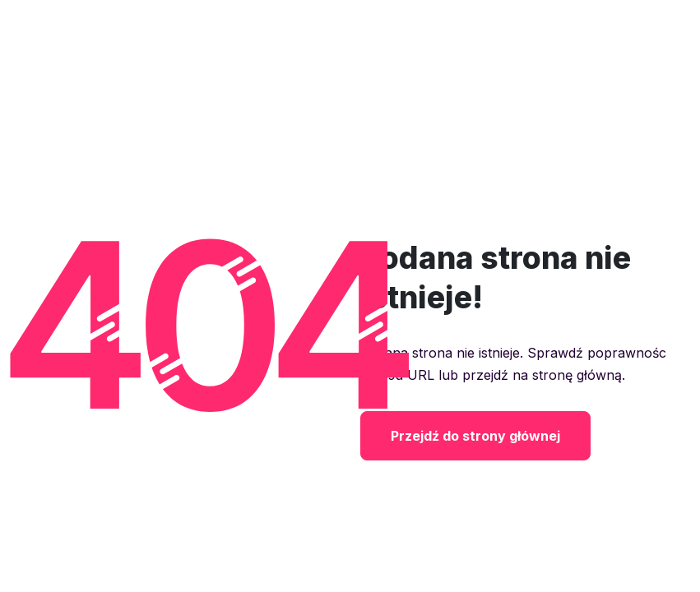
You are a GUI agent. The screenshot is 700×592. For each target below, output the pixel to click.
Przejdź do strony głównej (475, 436)
